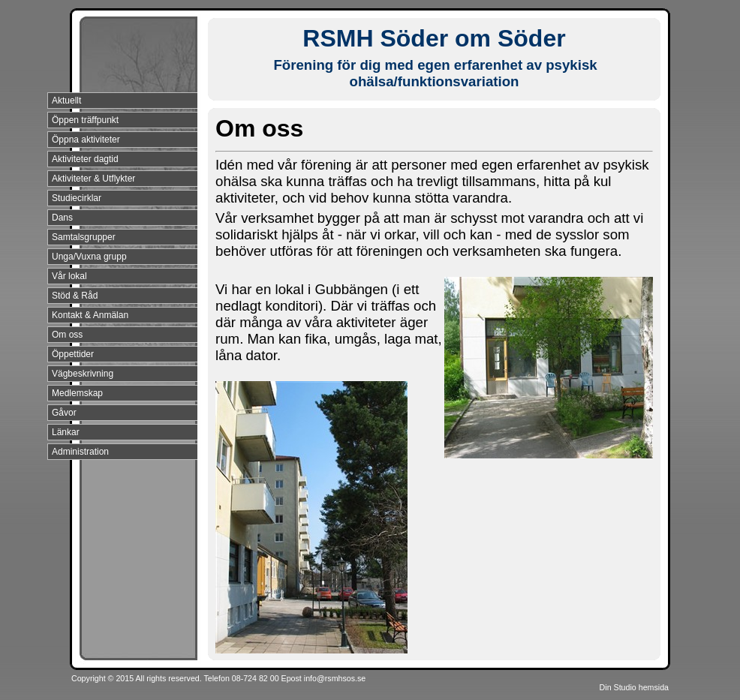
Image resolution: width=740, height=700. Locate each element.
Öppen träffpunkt (85, 120)
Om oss (67, 335)
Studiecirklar (77, 198)
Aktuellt (66, 101)
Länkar (66, 432)
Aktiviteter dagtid (85, 159)
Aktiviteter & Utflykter (93, 179)
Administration (80, 452)
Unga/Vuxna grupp (89, 257)
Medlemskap (77, 393)
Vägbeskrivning (83, 374)
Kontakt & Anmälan (90, 315)
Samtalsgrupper (84, 237)
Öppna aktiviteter (86, 140)
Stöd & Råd (75, 296)
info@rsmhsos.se (335, 678)
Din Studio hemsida (634, 687)
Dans (62, 218)
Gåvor (64, 413)
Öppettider (73, 354)
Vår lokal (69, 276)
